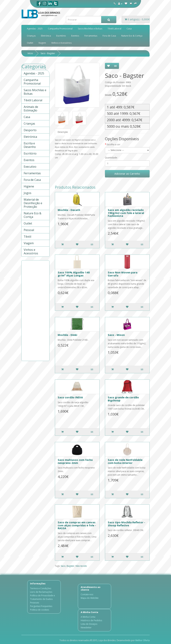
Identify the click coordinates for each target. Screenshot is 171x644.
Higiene (29, 186)
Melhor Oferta (142, 640)
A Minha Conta (88, 617)
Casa (129, 29)
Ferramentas (91, 36)
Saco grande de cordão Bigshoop (123, 399)
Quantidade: (111, 158)
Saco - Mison (116, 335)
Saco (63, 566)
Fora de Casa (109, 36)
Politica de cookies (40, 610)
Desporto (30, 130)
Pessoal (29, 230)
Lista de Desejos (89, 624)
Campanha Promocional (60, 29)
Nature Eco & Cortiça (132, 36)
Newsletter (86, 628)
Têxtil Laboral (114, 29)
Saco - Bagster (48, 53)
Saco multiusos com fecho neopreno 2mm (75, 461)
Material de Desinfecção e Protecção (33, 203)
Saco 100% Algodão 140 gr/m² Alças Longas (74, 274)
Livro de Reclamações (41, 592)
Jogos (28, 193)
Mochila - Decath (69, 210)
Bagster (71, 566)
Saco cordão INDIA (70, 397)
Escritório (61, 36)
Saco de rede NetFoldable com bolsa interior (125, 461)
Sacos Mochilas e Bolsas (90, 29)
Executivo (30, 167)
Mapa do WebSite (90, 598)
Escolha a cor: (114, 144)
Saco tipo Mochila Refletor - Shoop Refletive (126, 524)
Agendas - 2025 (35, 29)
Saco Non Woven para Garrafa (123, 274)
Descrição (63, 132)
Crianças (31, 36)
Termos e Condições (41, 588)
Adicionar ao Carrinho (127, 174)
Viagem (42, 43)
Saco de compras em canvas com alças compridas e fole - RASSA (77, 525)
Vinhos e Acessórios (61, 43)
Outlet (30, 43)
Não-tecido (81, 566)
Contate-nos (87, 594)
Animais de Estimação (31, 109)
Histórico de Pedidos (91, 620)
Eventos (75, 36)
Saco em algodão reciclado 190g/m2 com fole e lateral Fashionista (126, 213)
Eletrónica (46, 36)
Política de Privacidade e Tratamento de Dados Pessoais (42, 599)
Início (30, 53)
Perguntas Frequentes (41, 606)
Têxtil (27, 237)
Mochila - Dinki (67, 335)
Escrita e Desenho (30, 145)
